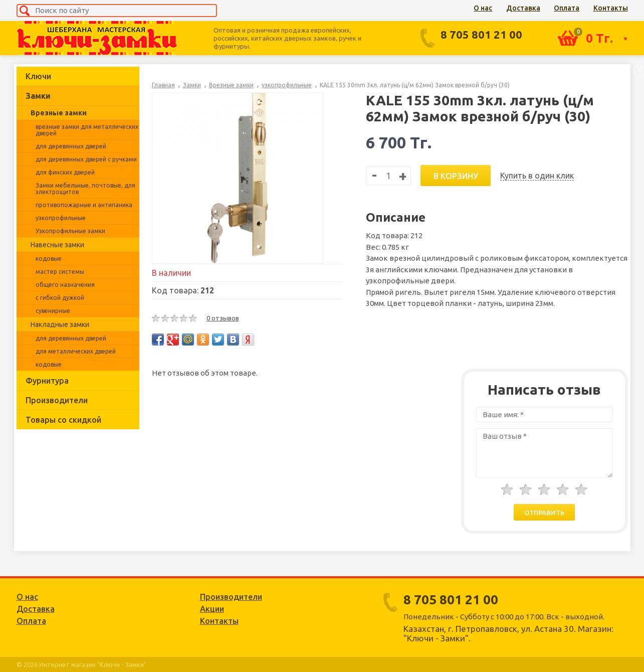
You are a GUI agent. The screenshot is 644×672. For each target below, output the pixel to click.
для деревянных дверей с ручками (86, 159)
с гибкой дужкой (60, 298)
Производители (57, 400)
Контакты (611, 8)
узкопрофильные (61, 218)
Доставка (523, 8)
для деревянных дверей (71, 146)
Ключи (38, 76)
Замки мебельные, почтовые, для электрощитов (85, 189)
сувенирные (53, 311)
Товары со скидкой (63, 420)
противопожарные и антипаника (84, 205)
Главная (163, 85)
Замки (38, 96)
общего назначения (65, 285)
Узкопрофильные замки (70, 231)
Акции (212, 609)
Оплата (567, 8)
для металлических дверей (76, 351)
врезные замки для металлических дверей (87, 130)
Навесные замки (57, 245)
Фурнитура (47, 381)
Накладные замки (60, 324)
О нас (483, 8)
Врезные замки (59, 113)
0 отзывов (223, 318)
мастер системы (60, 272)
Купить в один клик (537, 176)
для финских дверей (65, 172)
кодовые (49, 259)
